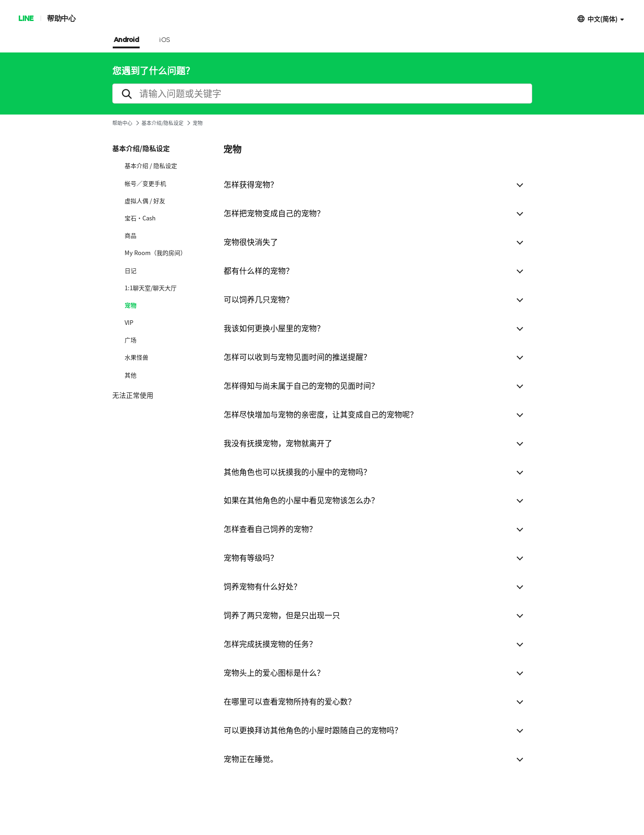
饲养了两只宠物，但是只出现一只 (282, 615)
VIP (129, 323)
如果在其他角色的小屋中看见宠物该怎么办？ (301, 500)
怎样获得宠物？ (251, 184)
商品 (131, 235)
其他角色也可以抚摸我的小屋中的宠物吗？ (297, 472)
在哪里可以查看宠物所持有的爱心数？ (290, 701)
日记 (131, 271)
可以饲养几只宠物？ (259, 299)
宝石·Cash (140, 218)
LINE (26, 18)
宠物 (131, 305)
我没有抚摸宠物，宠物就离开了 (278, 443)
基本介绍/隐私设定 (162, 123)
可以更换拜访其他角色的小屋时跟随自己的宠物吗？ (313, 730)
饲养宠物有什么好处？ (262, 586)
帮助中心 (61, 18)
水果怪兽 (136, 357)
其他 (131, 375)
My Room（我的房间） (155, 253)
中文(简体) (602, 18)
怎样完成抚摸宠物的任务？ (270, 644)
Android (126, 40)
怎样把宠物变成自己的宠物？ (274, 213)
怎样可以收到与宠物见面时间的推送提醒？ (297, 357)
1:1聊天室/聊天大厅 (151, 288)
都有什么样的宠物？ (259, 270)
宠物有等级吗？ (251, 557)
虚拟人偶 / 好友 (145, 201)
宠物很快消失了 (251, 242)
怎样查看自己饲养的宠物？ (270, 529)
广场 (131, 340)
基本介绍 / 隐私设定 (151, 166)
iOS (165, 40)
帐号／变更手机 (145, 183)
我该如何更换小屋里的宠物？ (274, 328)
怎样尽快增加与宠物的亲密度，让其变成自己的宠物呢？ (321, 414)
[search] (322, 94)
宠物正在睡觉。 (251, 759)
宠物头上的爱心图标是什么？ (274, 672)
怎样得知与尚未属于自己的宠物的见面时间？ (301, 385)
